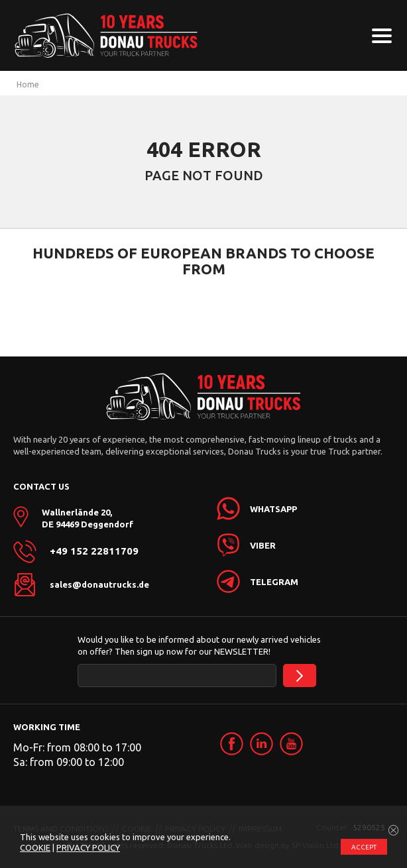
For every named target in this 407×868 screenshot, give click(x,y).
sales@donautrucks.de (99, 584)
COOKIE (35, 847)
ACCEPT (364, 847)
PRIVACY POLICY (88, 847)
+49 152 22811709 (94, 551)
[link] (232, 744)
